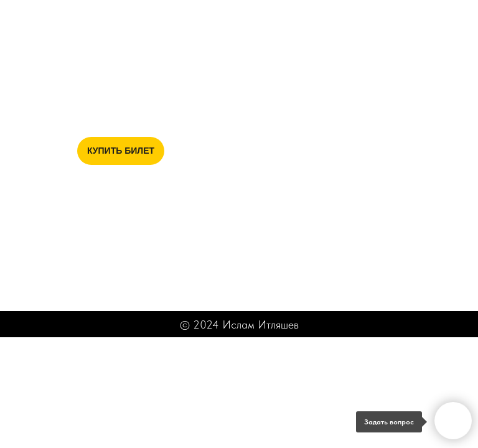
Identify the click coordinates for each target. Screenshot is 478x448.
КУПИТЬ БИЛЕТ (121, 151)
